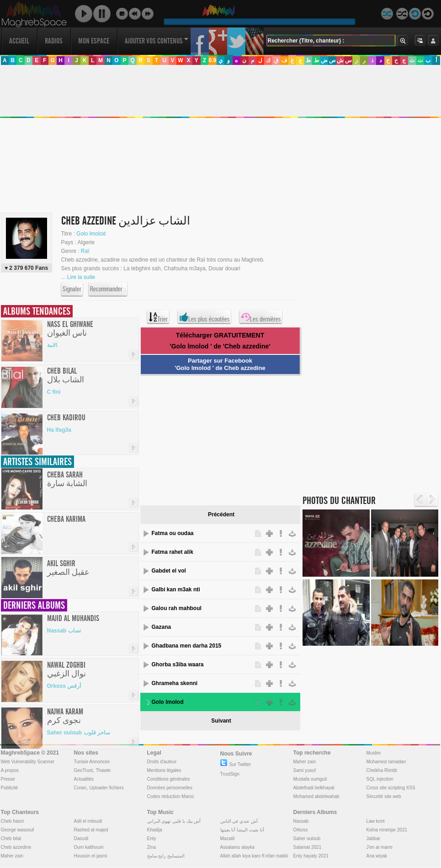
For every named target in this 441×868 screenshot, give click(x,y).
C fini (54, 392)
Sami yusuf (305, 770)
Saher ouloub (307, 839)
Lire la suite (81, 277)
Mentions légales (164, 770)
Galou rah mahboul (177, 608)
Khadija (155, 830)
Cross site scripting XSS (391, 788)
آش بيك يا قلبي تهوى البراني (174, 821)
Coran (80, 788)
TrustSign (230, 774)
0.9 (212, 60)
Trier (158, 317)
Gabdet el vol (169, 571)
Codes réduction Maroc (171, 796)
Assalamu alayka (238, 847)
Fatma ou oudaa (173, 533)
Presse (8, 779)
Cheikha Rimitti (382, 770)
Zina (151, 847)
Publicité (10, 788)
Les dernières (261, 317)
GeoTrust (83, 770)
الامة (52, 345)
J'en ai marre (380, 847)
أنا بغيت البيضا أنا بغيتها (242, 830)
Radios (54, 41)
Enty (152, 839)
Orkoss (301, 830)
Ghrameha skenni (175, 683)
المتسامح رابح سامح (166, 856)
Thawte (103, 770)
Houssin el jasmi (91, 856)
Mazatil (228, 839)
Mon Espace (94, 41)
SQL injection (380, 779)
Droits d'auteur (162, 762)
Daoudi (81, 839)
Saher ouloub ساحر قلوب (79, 733)
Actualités (84, 779)
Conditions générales (169, 779)
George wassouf (18, 830)
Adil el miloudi (88, 821)
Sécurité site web (384, 796)
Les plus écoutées (204, 317)
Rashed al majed (91, 830)
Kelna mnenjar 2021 (387, 830)
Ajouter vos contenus (157, 41)
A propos (10, 770)
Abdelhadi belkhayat (314, 788)
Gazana (162, 627)
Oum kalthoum (89, 847)
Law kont (376, 821)
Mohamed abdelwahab (316, 796)
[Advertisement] (217, 439)
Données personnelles (170, 788)
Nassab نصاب (64, 631)
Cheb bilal (11, 839)
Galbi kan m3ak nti (176, 589)
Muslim (374, 753)
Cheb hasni (13, 821)
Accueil (19, 41)
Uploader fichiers (106, 788)
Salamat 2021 (308, 847)
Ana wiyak (377, 856)
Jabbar (374, 839)
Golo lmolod (91, 234)
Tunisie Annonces (92, 762)
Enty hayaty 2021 (311, 856)
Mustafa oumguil (310, 779)
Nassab (301, 821)
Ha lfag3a (59, 430)
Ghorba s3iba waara (178, 664)
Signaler (72, 289)
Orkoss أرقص (64, 686)
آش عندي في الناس (239, 821)
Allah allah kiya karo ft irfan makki (254, 856)
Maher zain (305, 762)
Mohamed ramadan (386, 762)
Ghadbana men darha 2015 (187, 646)
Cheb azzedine (16, 847)
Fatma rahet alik (173, 552)
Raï (85, 251)
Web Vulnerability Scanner (28, 762)
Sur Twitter (236, 764)
